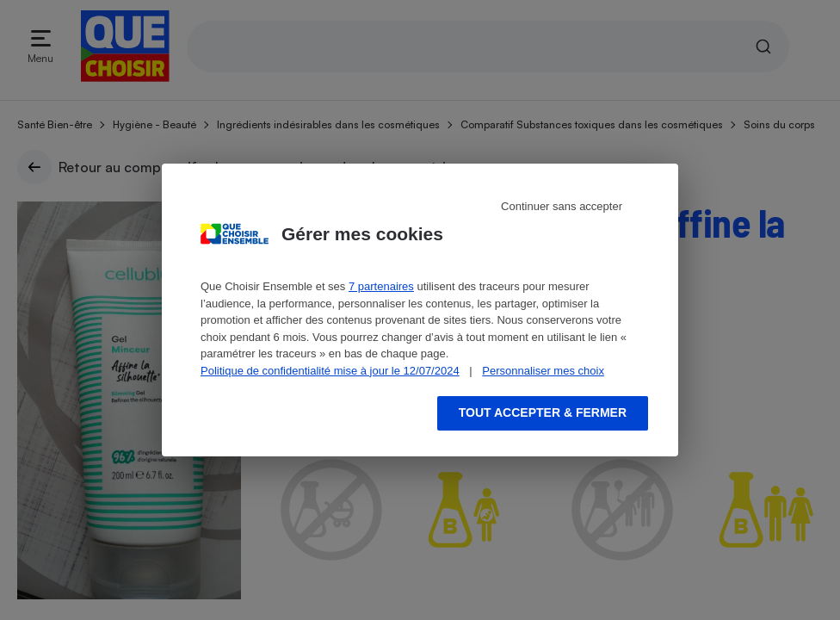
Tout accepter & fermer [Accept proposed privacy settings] (543, 412)
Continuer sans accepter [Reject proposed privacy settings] (562, 206)
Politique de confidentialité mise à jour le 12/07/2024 (330, 371)
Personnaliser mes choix (543, 371)
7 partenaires (381, 286)
